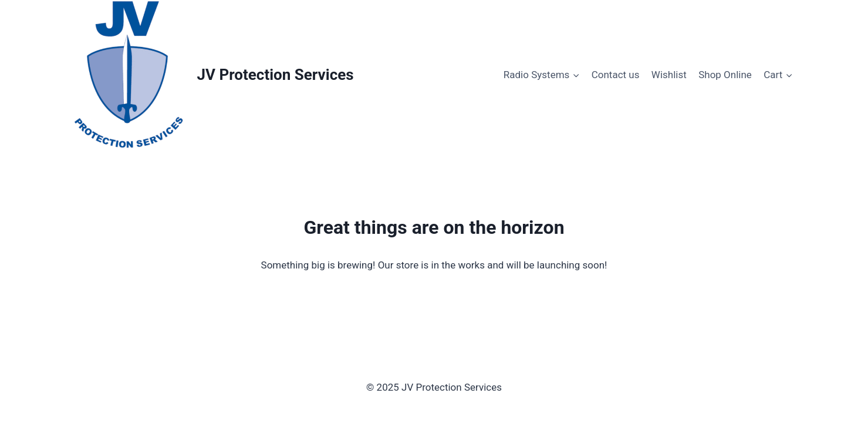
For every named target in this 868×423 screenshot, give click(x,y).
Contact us (616, 75)
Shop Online (725, 75)
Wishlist (669, 75)
